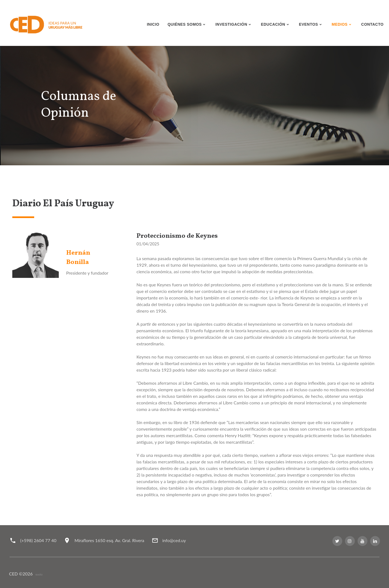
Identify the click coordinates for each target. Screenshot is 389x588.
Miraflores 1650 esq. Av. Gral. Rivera (110, 540)
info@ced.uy (175, 540)
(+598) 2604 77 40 (38, 540)
